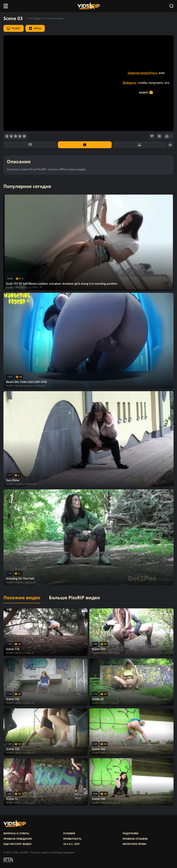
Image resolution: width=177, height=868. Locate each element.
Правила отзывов (135, 839)
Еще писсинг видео (17, 844)
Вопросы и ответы (16, 833)
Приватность (72, 839)
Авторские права (134, 844)
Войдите (129, 83)
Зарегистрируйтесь (143, 73)
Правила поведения (18, 839)
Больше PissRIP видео (74, 598)
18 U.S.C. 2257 (71, 844)
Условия (69, 833)
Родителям (130, 833)
